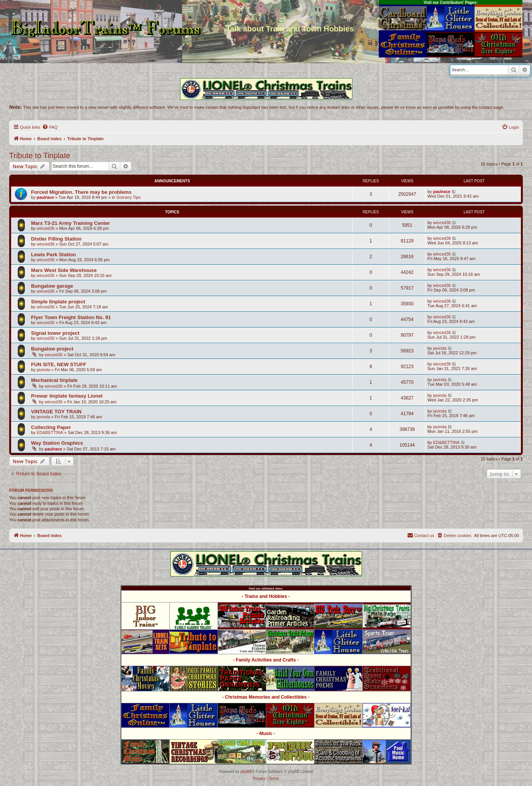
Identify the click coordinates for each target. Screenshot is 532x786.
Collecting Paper (51, 427)
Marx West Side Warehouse (64, 270)
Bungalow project (52, 349)
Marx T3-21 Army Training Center (70, 223)
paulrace (45, 197)
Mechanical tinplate (54, 380)
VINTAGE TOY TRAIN (56, 412)
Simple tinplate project (58, 302)
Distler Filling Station (56, 239)
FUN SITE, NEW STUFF (59, 364)
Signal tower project (55, 333)
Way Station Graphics (57, 443)
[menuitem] (50, 127)
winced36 (46, 228)
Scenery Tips (129, 197)
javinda (440, 348)
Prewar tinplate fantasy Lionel (67, 396)
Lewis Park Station (53, 255)
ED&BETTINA (50, 432)
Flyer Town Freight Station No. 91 (71, 317)
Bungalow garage (52, 286)
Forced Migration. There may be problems (81, 192)
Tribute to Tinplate (40, 156)
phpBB (246, 772)
